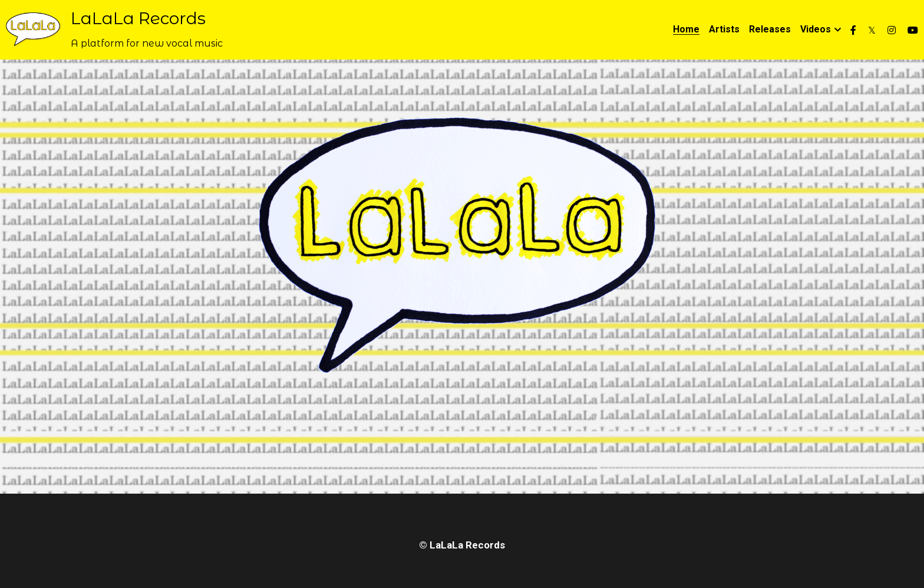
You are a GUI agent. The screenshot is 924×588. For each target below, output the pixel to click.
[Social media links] (853, 30)
